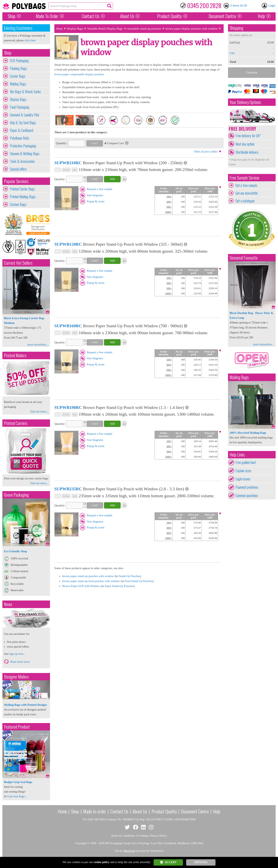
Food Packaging (20, 107)
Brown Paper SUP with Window (81, 586)
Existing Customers (18, 28)
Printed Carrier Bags (22, 189)
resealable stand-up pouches (144, 28)
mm (75, 170)
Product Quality (164, 811)
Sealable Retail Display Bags (105, 28)
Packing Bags (18, 68)
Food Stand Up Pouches (139, 581)
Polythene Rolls (20, 138)
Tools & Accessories (22, 161)
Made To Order (47, 16)
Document (222, 16)
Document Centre (195, 811)
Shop (12, 16)
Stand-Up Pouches (129, 576)
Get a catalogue (245, 201)
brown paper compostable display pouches (79, 74)
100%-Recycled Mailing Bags (248, 433)
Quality (169, 16)
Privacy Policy (158, 836)
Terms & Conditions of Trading (129, 836)
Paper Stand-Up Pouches (119, 586)
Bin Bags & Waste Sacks (25, 92)
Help (261, 16)
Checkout (252, 72)
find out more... (39, 411)
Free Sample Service (244, 178)
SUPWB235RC (68, 489)
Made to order (95, 811)
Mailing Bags (18, 84)
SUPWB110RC (68, 163)
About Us (127, 16)
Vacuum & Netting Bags (25, 154)
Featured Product (17, 727)
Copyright (81, 843)
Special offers (18, 169)
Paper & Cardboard (22, 130)
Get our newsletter (247, 193)
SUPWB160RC (68, 326)
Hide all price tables (206, 152)
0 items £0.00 (239, 6)
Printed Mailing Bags (23, 197)
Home (62, 811)
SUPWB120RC (68, 244)
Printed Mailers (15, 355)
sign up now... (17, 654)
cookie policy (101, 862)
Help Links (237, 455)
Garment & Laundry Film (25, 115)
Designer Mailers (16, 677)
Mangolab (129, 851)
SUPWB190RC (68, 407)
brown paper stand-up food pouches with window (91, 581)
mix (58, 170)
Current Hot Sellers (18, 263)
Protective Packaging (23, 146)
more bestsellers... (38, 345)
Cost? (95, 143)
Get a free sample (246, 185)
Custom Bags (18, 204)
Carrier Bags (18, 76)
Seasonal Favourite (244, 258)
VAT (232, 53)
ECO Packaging (19, 61)
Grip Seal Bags (16, 796)
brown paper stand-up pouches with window (88, 576)
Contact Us (90, 16)
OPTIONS (201, 862)
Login (272, 6)
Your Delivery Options (245, 102)
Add (112, 179)
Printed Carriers (16, 423)
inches (66, 170)
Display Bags (18, 99)
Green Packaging (16, 495)
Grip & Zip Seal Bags (23, 123)
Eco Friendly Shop (15, 551)
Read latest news (20, 662)
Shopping (236, 28)
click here (30, 40)
